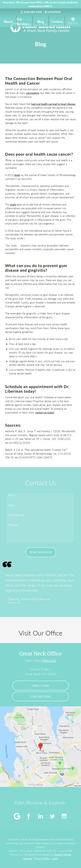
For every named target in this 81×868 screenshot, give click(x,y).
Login (55, 859)
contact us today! (45, 413)
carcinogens (33, 93)
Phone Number (17, 515)
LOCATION (53, 12)
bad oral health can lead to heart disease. (54, 104)
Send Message (41, 552)
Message (13, 525)
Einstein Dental (63, 855)
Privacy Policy (42, 859)
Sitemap (28, 859)
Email (11, 505)
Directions (40, 686)
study (17, 175)
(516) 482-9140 (31, 12)
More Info (49, 660)
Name (12, 495)
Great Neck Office (40, 654)
